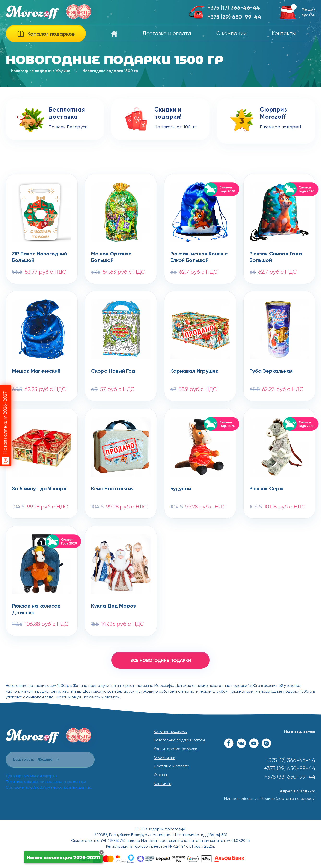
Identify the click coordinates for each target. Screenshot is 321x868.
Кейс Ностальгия (112, 489)
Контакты (284, 34)
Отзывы (160, 775)
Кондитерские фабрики (175, 749)
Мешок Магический (36, 371)
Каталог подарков (170, 732)
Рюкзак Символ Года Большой (276, 257)
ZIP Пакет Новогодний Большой (39, 257)
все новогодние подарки (161, 661)
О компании (232, 34)
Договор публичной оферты (31, 776)
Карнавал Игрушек (194, 371)
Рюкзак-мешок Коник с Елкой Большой (199, 257)
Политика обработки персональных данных (46, 782)
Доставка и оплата (167, 34)
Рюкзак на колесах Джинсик (36, 609)
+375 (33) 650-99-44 (290, 777)
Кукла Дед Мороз (113, 606)
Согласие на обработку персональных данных (49, 788)
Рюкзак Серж (266, 489)
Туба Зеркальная (271, 371)
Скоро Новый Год (113, 371)
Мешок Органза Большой (111, 257)
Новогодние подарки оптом (179, 740)
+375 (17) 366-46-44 (234, 8)
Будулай (181, 489)
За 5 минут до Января (39, 489)
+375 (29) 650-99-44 (234, 17)
